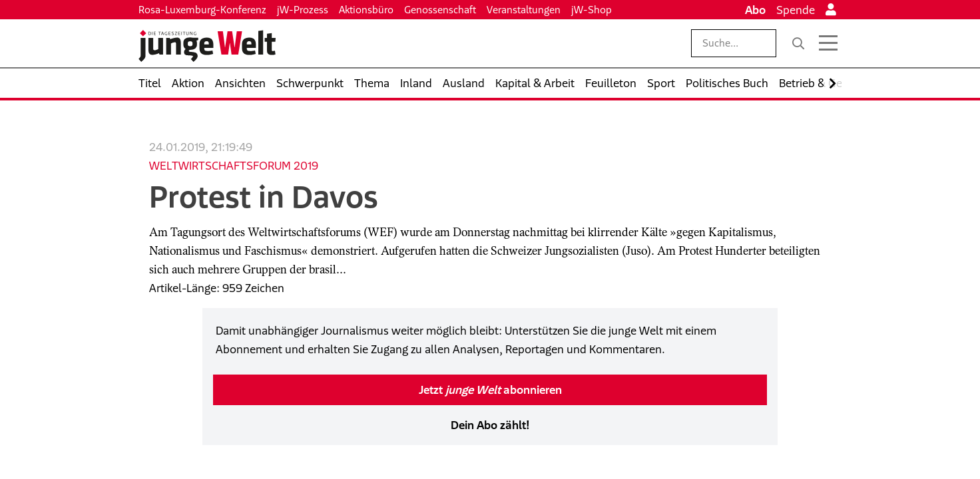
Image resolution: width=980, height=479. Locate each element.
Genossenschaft (440, 10)
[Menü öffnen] (828, 43)
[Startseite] (207, 46)
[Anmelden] (831, 10)
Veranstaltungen (524, 10)
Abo (755, 10)
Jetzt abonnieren (490, 390)
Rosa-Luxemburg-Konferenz (202, 10)
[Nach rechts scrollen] (833, 83)
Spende (796, 10)
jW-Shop (592, 10)
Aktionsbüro (366, 10)
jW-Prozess (303, 10)
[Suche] (798, 43)
